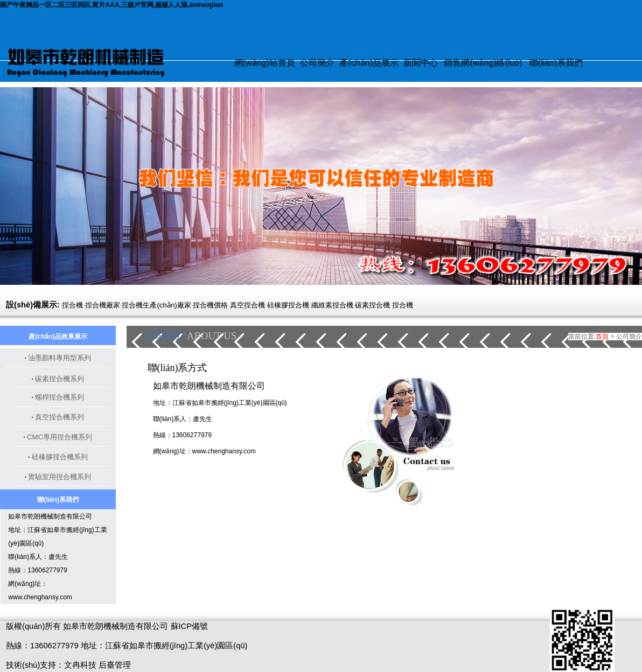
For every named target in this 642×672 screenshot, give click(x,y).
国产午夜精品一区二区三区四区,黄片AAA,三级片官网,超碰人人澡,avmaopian (111, 5)
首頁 (602, 337)
